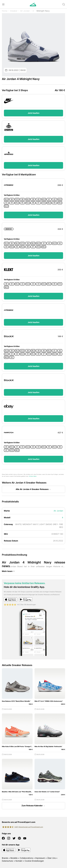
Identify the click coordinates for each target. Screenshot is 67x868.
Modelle (14, 858)
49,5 (60, 203)
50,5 (6, 206)
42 (54, 199)
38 (22, 199)
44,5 (17, 203)
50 (12, 357)
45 (22, 203)
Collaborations (26, 858)
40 (38, 199)
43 (6, 203)
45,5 (28, 203)
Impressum (40, 858)
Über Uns (51, 858)
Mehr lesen (9, 571)
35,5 (6, 199)
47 (38, 203)
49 (54, 203)
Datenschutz (8, 861)
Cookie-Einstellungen (34, 861)
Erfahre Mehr (33, 476)
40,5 (44, 199)
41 (49, 199)
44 (12, 203)
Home (5, 11)
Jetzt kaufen (34, 113)
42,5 (60, 199)
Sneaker (14, 11)
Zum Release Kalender (34, 806)
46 (33, 203)
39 (33, 199)
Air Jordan (25, 11)
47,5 (44, 203)
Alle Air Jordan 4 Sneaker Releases (34, 489)
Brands (5, 858)
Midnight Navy (43, 11)
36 (12, 199)
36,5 (17, 243)
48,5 (49, 203)
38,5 (28, 199)
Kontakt (19, 861)
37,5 (17, 199)
